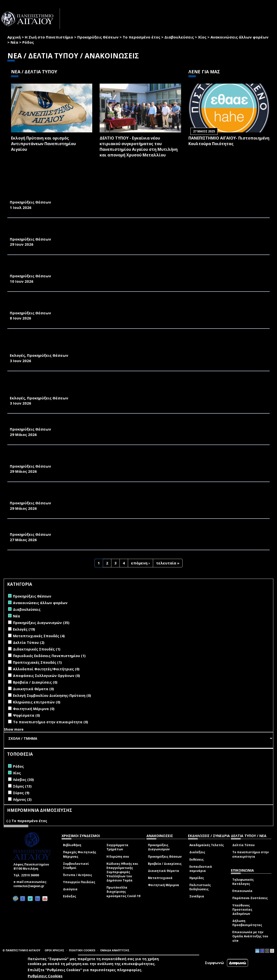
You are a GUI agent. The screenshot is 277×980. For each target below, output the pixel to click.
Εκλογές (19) (24, 629)
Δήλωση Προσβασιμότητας (247, 923)
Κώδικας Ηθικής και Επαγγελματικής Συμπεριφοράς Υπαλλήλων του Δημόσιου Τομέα (122, 872)
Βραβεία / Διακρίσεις (165, 864)
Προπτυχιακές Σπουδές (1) (37, 662)
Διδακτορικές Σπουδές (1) (37, 649)
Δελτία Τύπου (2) (29, 643)
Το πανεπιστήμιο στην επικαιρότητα (251, 854)
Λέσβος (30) (23, 780)
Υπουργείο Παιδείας (79, 882)
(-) (9, 821)
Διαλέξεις (197, 852)
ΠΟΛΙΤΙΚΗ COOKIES (82, 950)
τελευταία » (168, 563)
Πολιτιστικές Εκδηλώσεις (200, 887)
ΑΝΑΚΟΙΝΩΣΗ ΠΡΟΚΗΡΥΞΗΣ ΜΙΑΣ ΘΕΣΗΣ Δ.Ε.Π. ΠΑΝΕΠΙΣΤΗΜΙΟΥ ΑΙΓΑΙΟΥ (81, 424)
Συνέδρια (197, 896)
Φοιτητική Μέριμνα (164, 885)
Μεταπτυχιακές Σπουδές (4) (39, 636)
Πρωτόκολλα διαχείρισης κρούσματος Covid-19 (123, 892)
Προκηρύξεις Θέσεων (98, 37)
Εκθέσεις (197, 859)
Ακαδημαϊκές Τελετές (207, 845)
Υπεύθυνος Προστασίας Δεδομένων (242, 910)
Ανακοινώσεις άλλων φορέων (239, 37)
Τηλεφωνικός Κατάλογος (243, 882)
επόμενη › (140, 563)
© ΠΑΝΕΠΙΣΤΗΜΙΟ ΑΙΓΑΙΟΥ (21, 950)
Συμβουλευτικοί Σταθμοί (76, 866)
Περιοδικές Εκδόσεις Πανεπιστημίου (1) (49, 656)
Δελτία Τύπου (244, 845)
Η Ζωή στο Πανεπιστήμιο (49, 37)
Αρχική (14, 37)
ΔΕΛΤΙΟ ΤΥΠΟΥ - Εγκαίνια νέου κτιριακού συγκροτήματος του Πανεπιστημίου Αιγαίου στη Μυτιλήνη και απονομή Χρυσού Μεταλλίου (139, 146)
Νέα (14, 42)
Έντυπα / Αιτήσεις (78, 875)
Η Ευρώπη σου (118, 857)
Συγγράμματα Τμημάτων (117, 847)
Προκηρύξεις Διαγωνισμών (159, 847)
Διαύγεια (70, 889)
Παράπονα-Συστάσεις (250, 898)
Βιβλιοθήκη (72, 845)
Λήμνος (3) (22, 799)
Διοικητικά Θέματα (164, 871)
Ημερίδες (197, 878)
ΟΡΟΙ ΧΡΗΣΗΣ (54, 950)
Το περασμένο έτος (141, 37)
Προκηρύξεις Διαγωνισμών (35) (41, 623)
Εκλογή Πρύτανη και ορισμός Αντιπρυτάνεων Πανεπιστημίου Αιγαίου (43, 144)
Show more (14, 729)
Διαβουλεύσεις (179, 37)
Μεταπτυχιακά (160, 878)
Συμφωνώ (214, 963)
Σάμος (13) (22, 786)
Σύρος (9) (21, 793)
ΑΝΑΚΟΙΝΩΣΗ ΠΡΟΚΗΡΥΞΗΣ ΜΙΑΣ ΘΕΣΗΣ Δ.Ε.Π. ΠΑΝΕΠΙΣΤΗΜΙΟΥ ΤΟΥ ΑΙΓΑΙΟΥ (86, 529)
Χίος (202, 37)
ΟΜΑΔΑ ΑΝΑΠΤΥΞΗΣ (115, 950)
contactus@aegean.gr (30, 886)
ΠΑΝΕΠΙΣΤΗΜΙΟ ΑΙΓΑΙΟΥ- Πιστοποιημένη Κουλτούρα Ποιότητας (229, 141)
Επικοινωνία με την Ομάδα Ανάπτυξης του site (250, 936)
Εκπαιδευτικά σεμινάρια (201, 869)
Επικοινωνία (242, 891)
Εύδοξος (70, 896)
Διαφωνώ (238, 963)
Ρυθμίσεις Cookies (45, 976)
